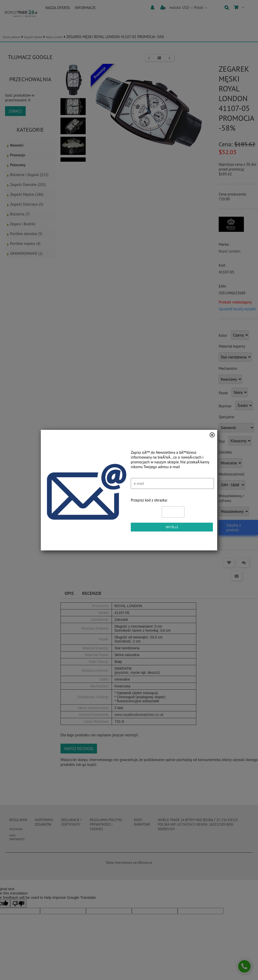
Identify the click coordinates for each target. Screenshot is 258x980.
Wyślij (172, 527)
